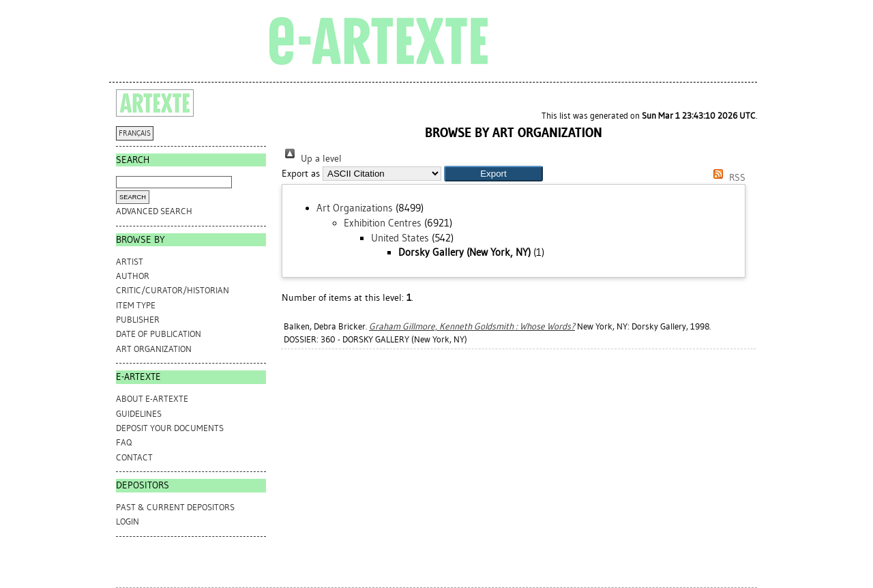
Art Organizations (355, 208)
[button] (493, 174)
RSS (727, 178)
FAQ (124, 442)
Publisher (138, 320)
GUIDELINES (139, 414)
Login (128, 521)
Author (133, 276)
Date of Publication (159, 334)
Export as (301, 174)
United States (400, 238)
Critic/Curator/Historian (173, 290)
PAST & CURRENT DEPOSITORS (175, 507)
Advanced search (154, 211)
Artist (130, 262)
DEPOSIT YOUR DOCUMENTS (170, 428)
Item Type (136, 305)
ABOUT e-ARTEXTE (152, 399)
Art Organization (154, 349)
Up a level (312, 159)
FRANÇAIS (135, 133)
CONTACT (134, 457)
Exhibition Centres (383, 223)
